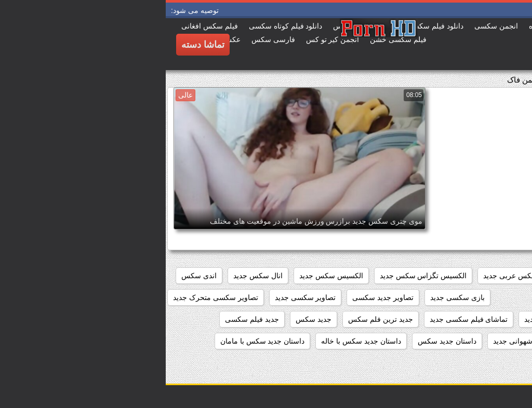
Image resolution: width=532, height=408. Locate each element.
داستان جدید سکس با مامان (97, 341)
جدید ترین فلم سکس (215, 319)
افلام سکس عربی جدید (353, 276)
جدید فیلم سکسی (86, 319)
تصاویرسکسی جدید (388, 319)
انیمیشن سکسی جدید (405, 297)
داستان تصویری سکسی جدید (476, 341)
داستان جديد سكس (281, 341)
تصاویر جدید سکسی (217, 297)
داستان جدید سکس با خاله (195, 341)
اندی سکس (33, 276)
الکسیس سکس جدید (165, 276)
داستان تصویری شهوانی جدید (371, 341)
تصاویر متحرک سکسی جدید (477, 319)
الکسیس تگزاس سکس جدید (258, 276)
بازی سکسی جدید (292, 297)
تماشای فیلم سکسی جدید (303, 319)
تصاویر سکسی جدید (140, 297)
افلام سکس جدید (431, 276)
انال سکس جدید (92, 276)
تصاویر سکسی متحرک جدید (50, 297)
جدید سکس (148, 319)
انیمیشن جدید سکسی (487, 297)
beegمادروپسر (497, 276)
